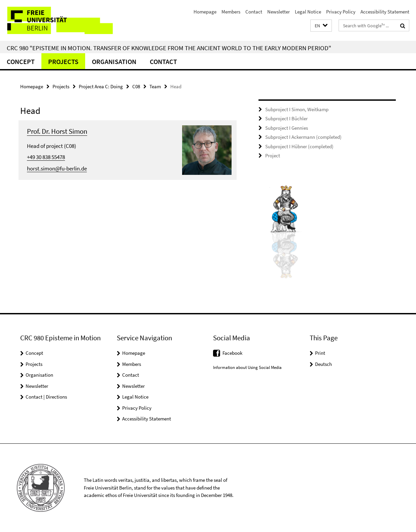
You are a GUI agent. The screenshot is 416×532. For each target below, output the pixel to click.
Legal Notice (308, 12)
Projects (63, 61)
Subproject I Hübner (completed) (299, 146)
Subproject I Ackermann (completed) (303, 137)
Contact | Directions (46, 397)
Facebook (232, 353)
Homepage (205, 12)
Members (231, 12)
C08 (136, 86)
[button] (321, 26)
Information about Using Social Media (247, 367)
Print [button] (320, 353)
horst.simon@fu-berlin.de (57, 168)
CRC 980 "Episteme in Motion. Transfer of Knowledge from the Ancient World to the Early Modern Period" (169, 48)
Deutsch (323, 364)
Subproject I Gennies (287, 128)
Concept (21, 61)
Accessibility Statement (385, 12)
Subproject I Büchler (286, 118)
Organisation (114, 61)
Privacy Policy (341, 12)
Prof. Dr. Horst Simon (57, 131)
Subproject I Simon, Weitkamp (297, 109)
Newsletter (279, 12)
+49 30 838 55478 (46, 157)
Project (273, 155)
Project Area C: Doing (101, 86)
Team (155, 86)
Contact (254, 12)
